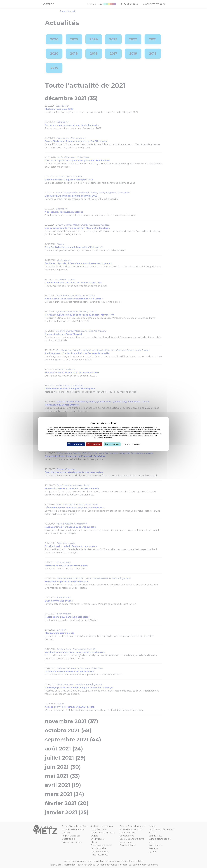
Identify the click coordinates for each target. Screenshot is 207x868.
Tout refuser (94, 444)
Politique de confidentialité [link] (131, 444)
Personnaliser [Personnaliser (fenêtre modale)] (112, 444)
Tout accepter (76, 444)
